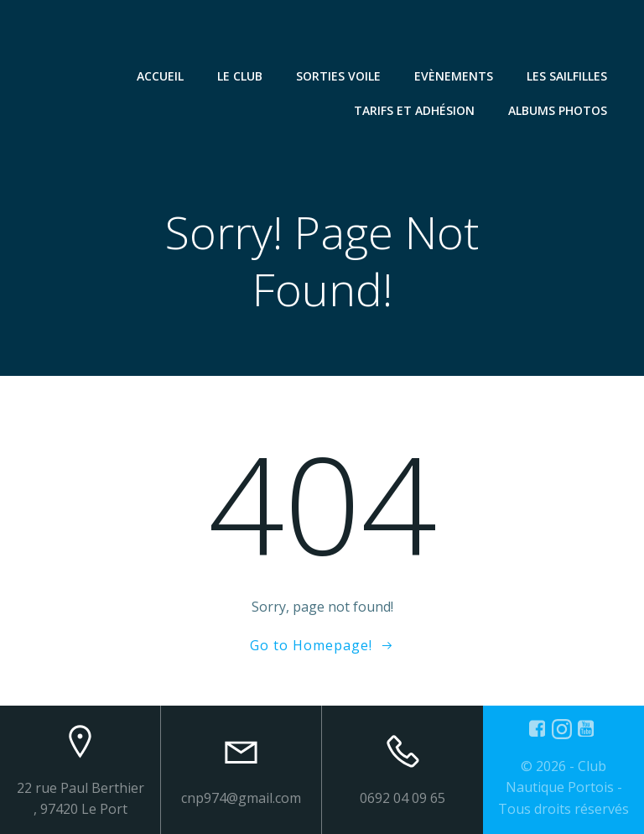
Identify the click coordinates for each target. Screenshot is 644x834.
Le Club (240, 76)
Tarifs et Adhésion (414, 110)
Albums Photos (558, 110)
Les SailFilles (567, 76)
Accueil (160, 76)
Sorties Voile (338, 76)
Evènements (454, 76)
